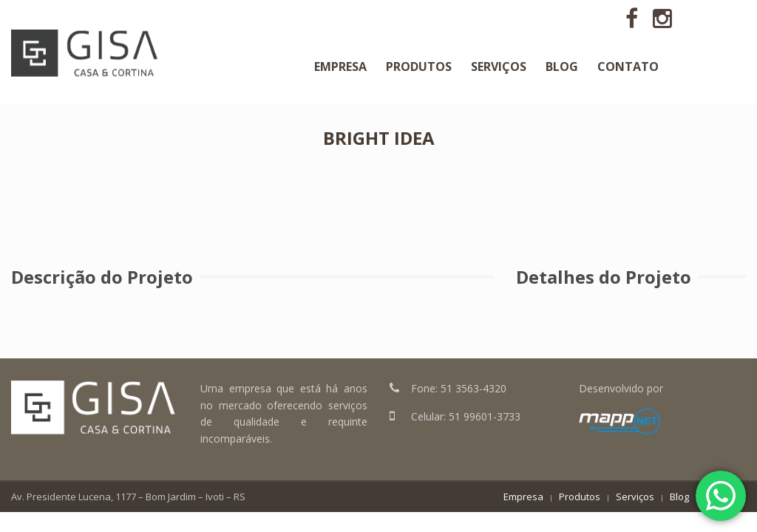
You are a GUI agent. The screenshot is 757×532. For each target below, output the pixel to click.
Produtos (580, 497)
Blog (679, 497)
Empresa (523, 497)
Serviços (635, 497)
